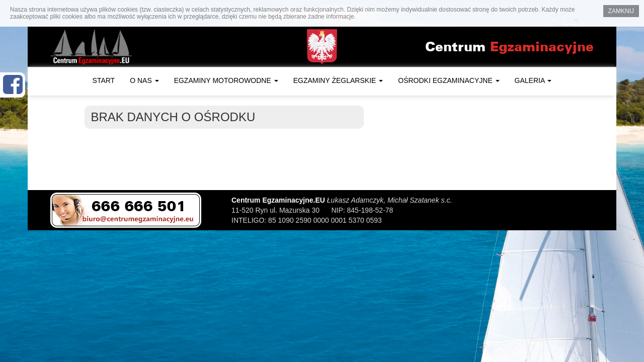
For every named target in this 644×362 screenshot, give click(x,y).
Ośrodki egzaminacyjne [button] (449, 80)
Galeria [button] (533, 80)
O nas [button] (144, 80)
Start (104, 80)
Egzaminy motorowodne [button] (226, 80)
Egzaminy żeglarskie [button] (338, 80)
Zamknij (621, 11)
